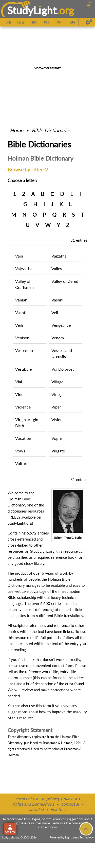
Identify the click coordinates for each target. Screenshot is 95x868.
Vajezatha (24, 269)
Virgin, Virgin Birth (27, 423)
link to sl (58, 809)
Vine (19, 394)
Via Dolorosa (63, 369)
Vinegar (58, 394)
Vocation (23, 438)
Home (17, 130)
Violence (23, 407)
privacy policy (59, 799)
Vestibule (23, 369)
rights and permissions (33, 804)
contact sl (70, 804)
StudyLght (32, 10)
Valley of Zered (65, 281)
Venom (58, 338)
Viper (56, 407)
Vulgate (58, 451)
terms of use (27, 799)
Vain (19, 256)
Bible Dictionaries (51, 130)
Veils (19, 325)
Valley (57, 269)
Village (57, 382)
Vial (19, 382)
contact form (63, 666)
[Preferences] (89, 22)
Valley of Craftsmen (24, 284)
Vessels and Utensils (62, 353)
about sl (36, 809)
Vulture (22, 463)
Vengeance (61, 325)
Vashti (21, 312)
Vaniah (21, 300)
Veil (55, 312)
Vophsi (58, 438)
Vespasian (24, 350)
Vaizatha (59, 256)
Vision (57, 419)
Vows (20, 451)
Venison (22, 338)
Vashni (57, 300)
